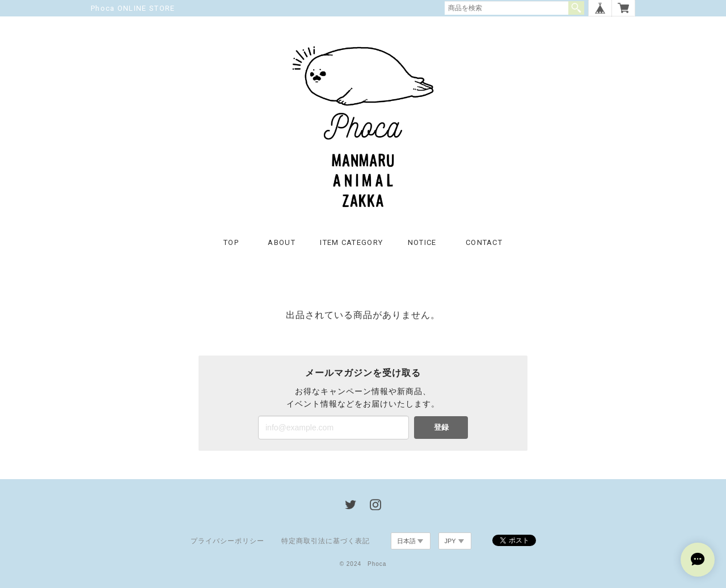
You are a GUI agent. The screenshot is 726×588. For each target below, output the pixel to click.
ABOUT (282, 242)
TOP (231, 242)
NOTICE (422, 242)
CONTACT (484, 242)
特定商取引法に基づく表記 (326, 541)
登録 (441, 427)
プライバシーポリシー (227, 541)
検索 (576, 8)
